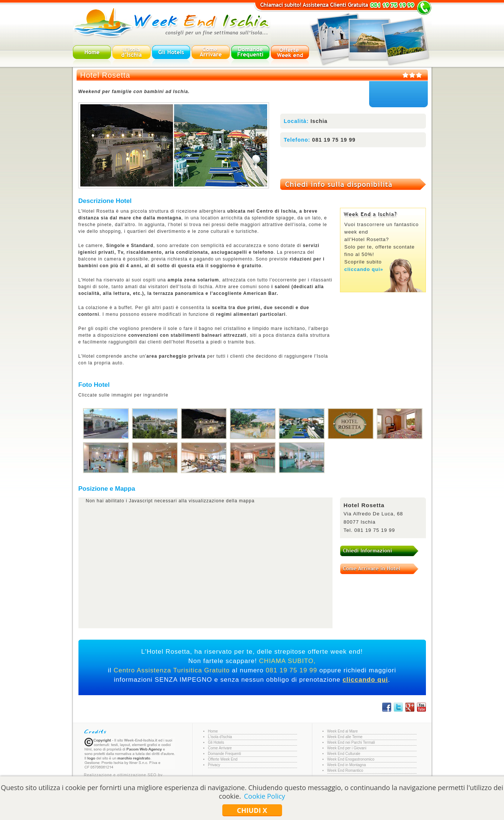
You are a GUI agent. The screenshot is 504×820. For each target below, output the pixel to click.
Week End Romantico (345, 770)
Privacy (214, 765)
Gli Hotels (216, 742)
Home (213, 731)
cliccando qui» (364, 269)
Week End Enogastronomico (351, 759)
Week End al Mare (343, 731)
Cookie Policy (265, 796)
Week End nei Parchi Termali (351, 742)
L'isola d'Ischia (220, 737)
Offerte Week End (223, 759)
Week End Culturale (344, 754)
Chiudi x (252, 810)
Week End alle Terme (345, 737)
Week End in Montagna (347, 765)
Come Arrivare (220, 748)
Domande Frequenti (225, 754)
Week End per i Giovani (347, 748)
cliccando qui (365, 680)
